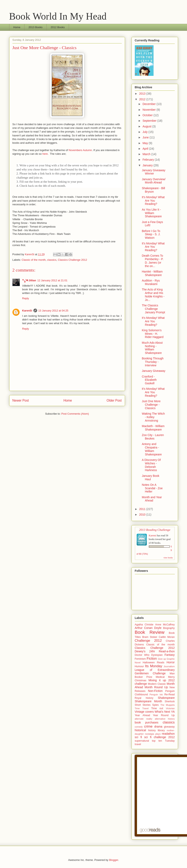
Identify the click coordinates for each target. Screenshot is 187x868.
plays (158, 734)
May (146, 143)
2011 (143, 509)
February (149, 160)
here (45, 154)
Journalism (169, 666)
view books (168, 558)
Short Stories (143, 705)
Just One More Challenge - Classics (151, 405)
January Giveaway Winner (153, 172)
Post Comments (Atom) (75, 414)
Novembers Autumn (80, 150)
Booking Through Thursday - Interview (153, 362)
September (150, 121)
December (149, 104)
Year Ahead (142, 715)
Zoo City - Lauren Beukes (153, 437)
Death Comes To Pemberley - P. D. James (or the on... (153, 261)
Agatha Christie (144, 625)
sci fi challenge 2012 (159, 737)
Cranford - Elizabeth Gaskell (149, 380)
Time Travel (142, 708)
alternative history (165, 719)
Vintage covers (144, 712)
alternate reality (144, 719)
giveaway (169, 727)
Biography (169, 628)
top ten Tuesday (163, 741)
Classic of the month (34, 260)
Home (17, 27)
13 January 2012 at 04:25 (53, 311)
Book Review (150, 632)
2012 (143, 99)
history (152, 730)
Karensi (153, 536)
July (146, 132)
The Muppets (167, 705)
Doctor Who (142, 655)
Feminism (140, 659)
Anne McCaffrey (165, 625)
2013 (143, 94)
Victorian (170, 708)
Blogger (114, 860)
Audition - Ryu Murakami (151, 282)
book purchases (147, 722)
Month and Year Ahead (152, 499)
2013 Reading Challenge (155, 530)
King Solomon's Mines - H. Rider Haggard (153, 334)
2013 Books (36, 27)
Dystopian (157, 655)
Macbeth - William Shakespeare (153, 428)
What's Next (162, 712)
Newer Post (21, 400)
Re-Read (169, 695)
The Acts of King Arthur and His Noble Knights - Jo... (153, 295)
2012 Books (58, 27)
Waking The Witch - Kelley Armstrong (153, 417)
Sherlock (170, 701)
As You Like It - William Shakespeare (152, 213)
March (147, 154)
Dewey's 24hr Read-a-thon (155, 651)
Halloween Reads (154, 663)
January (148, 165)
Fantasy (170, 655)
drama (158, 727)
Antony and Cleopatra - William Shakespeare (152, 449)
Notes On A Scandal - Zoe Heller (152, 488)
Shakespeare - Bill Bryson (153, 190)
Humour (139, 666)
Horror (171, 662)
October (148, 115)
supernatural (142, 741)
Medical (160, 677)
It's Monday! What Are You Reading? (153, 201)
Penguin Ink (156, 695)
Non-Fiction (155, 691)
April (146, 149)
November (149, 110)
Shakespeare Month (148, 701)
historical (140, 730)
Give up (162, 659)
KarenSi (27, 311)
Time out (157, 708)
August (147, 126)
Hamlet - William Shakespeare (152, 273)
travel (138, 744)
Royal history (144, 698)
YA (173, 712)
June (146, 137)
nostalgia (150, 734)
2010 (143, 515)
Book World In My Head (58, 16)
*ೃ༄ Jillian (29, 280)
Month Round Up (156, 687)
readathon (168, 734)
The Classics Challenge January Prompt (153, 309)
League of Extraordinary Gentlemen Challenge (155, 672)
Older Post (114, 400)
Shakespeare (166, 698)
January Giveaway (153, 371)
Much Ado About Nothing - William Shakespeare (152, 348)
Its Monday (154, 666)
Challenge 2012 (148, 641)
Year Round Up (164, 715)
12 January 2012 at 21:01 (52, 280)
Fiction (152, 659)
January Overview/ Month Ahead (154, 181)
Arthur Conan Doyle (148, 628)
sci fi (138, 737)
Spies (156, 705)
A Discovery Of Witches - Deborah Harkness (151, 465)
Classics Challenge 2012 (72, 260)
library (161, 730)
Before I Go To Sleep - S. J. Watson (151, 234)
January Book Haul (150, 478)
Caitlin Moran (167, 637)
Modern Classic (157, 684)
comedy (139, 727)
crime (148, 726)
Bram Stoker (150, 637)
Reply (26, 298)
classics (52, 260)
